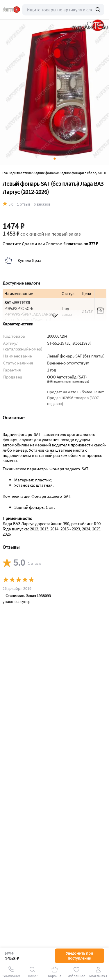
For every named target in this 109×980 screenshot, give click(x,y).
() (68, 382)
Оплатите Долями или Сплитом (50, 244)
